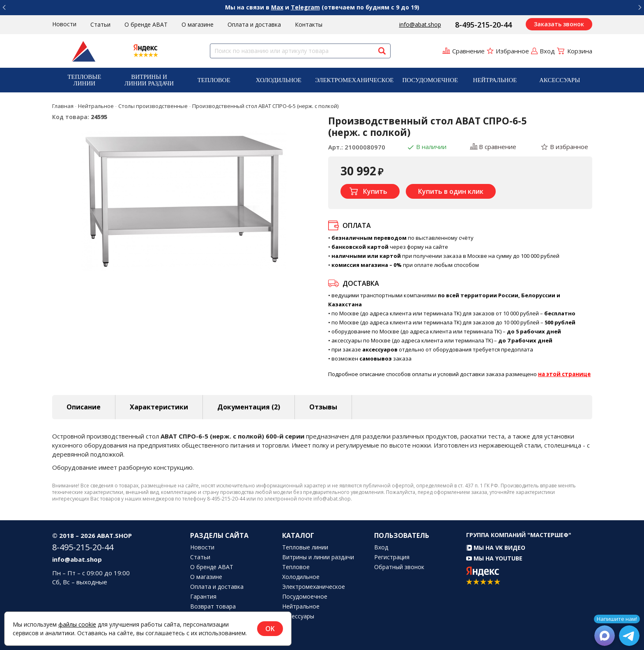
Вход (381, 547)
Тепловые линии (84, 80)
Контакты (309, 24)
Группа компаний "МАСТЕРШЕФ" (519, 535)
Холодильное (279, 80)
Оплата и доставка (254, 24)
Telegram (305, 7)
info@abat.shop (420, 24)
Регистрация (392, 557)
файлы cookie (77, 624)
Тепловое (214, 80)
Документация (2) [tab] (249, 407)
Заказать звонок (559, 24)
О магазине (198, 24)
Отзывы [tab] (323, 407)
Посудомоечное (430, 80)
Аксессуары (560, 80)
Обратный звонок (399, 567)
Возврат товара (213, 606)
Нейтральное (495, 80)
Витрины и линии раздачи (149, 80)
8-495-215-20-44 (483, 25)
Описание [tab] (84, 407)
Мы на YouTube (494, 558)
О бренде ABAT (146, 24)
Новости (64, 24)
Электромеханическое (354, 80)
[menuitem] (85, 80)
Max (277, 7)
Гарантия (203, 597)
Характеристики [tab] (159, 407)
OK (270, 629)
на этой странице (564, 374)
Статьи (100, 24)
